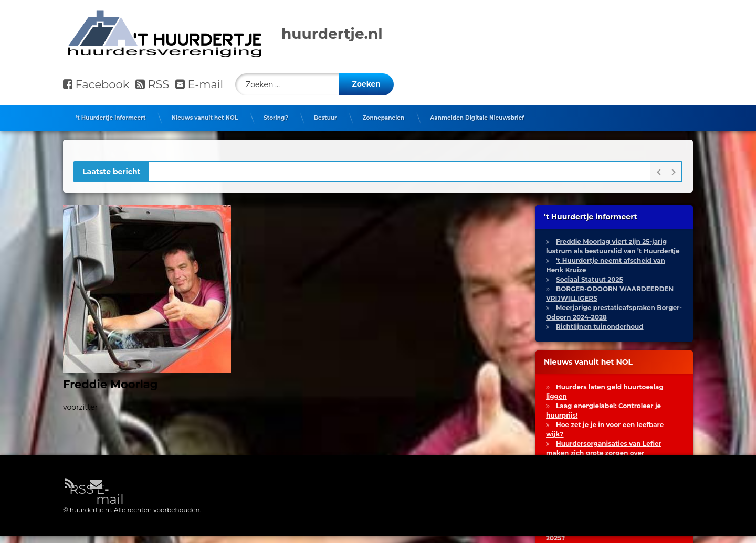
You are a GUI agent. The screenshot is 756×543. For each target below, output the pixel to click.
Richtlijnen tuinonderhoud (600, 323)
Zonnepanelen (384, 114)
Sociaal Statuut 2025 (590, 276)
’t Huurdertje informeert (111, 114)
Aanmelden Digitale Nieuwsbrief (477, 114)
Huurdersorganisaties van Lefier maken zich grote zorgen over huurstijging (604, 449)
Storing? (276, 114)
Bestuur (325, 114)
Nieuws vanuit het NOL (204, 114)
